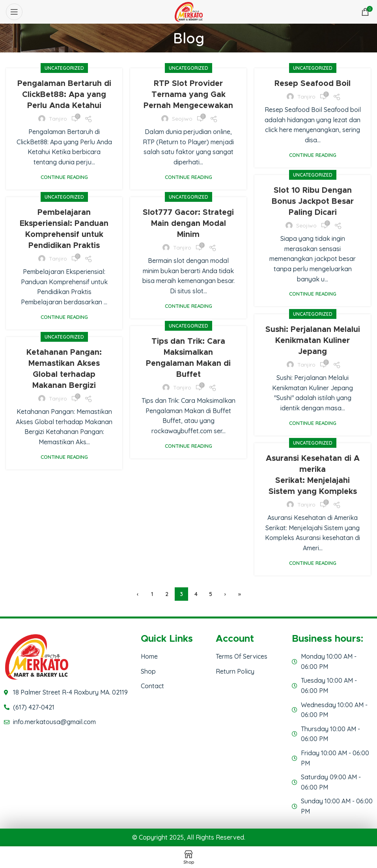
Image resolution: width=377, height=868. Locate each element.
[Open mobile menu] (14, 12)
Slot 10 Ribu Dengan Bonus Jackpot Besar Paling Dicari (313, 201)
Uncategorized (64, 68)
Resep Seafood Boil (313, 84)
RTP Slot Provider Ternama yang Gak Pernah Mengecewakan (188, 95)
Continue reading (64, 177)
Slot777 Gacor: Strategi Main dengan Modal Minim (188, 224)
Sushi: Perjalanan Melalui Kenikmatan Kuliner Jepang (313, 341)
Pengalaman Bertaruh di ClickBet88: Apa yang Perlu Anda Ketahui (64, 95)
